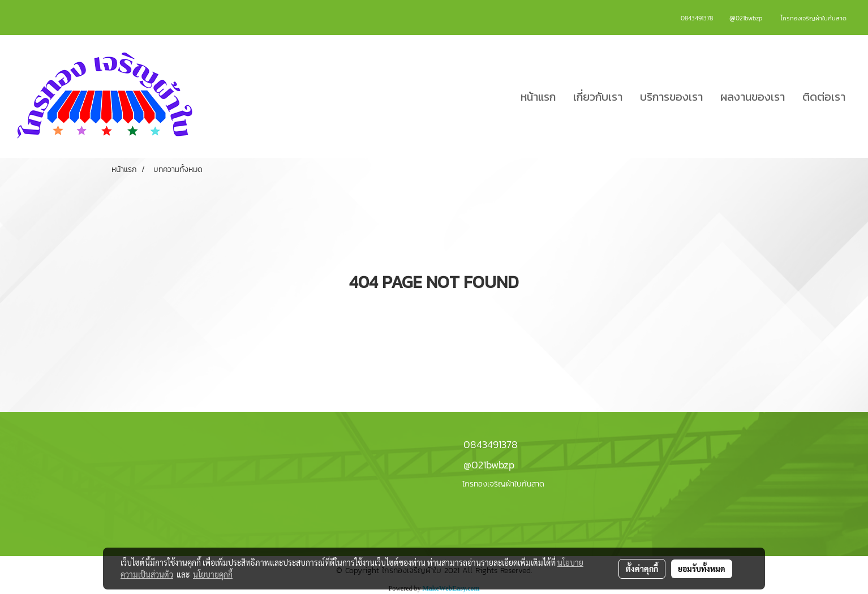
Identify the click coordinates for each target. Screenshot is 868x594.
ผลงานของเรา (753, 97)
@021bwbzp (489, 465)
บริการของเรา (671, 97)
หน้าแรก (538, 97)
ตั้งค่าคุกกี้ (642, 569)
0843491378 (491, 444)
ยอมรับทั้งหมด (702, 569)
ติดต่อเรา (824, 97)
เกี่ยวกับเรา (598, 97)
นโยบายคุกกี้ (213, 574)
